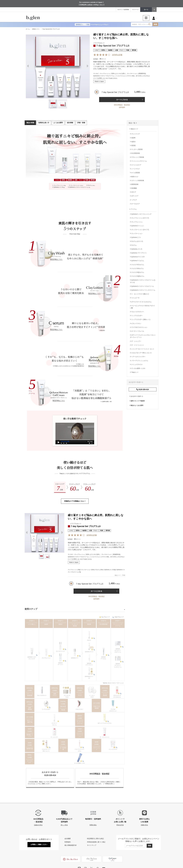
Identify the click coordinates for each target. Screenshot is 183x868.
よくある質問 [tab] (58, 123)
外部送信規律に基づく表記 (96, 842)
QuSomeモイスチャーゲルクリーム (118, 650)
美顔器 (63, 710)
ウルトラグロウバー (42, 695)
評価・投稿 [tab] (81, 123)
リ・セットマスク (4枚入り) (139, 294)
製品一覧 (133, 123)
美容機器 (133, 188)
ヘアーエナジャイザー (138, 357)
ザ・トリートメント (105, 737)
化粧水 (60, 624)
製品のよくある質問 (136, 405)
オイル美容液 (105, 695)
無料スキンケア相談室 (137, 401)
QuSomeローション (60, 664)
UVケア (133, 192)
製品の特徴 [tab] (30, 123)
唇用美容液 (30, 709)
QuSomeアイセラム (103, 658)
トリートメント (80, 736)
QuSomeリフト (75, 658)
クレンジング (135, 134)
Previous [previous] (28, 67)
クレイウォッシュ (46, 658)
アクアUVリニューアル (91, 25)
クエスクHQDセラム (137, 276)
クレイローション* (61, 651)
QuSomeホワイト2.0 (89, 677)
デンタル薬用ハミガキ (80, 763)
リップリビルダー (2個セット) (140, 319)
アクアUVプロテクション (113, 710)
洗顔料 (46, 624)
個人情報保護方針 (71, 845)
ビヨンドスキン (79, 709)
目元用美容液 (103, 624)
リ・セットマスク (92, 696)
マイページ (135, 9)
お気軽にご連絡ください (39, 844)
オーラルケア (30, 762)
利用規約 (68, 842)
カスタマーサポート (136, 396)
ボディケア (134, 196)
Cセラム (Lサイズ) (136, 241)
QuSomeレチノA (89, 652)
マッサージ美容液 (75, 625)
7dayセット (134, 372)
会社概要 (68, 839)
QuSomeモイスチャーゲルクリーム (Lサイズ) (143, 281)
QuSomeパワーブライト (89, 664)
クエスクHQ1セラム (137, 272)
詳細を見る (144, 825)
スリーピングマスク (67, 696)
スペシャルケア (136, 165)
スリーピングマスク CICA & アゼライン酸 (142, 307)
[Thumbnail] (53, 104)
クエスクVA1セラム (137, 268)
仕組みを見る (38, 825)
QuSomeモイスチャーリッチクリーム (118, 665)
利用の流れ (93, 825)
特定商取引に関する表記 (95, 839)
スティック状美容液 (30, 695)
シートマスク (80, 695)
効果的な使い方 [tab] (44, 123)
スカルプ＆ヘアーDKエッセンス (46, 750)
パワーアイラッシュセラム (79, 750)
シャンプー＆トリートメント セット (142, 349)
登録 (149, 846)
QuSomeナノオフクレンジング (32, 658)
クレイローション (136, 233)
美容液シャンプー (30, 736)
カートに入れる (122, 100)
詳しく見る (64, 825)
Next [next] (87, 67)
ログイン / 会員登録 (123, 9)
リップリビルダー (46, 709)
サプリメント (97, 749)
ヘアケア (133, 200)
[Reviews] (102, 55)
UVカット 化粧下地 (30, 721)
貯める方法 (120, 825)
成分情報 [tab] (70, 123)
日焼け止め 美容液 (97, 707)
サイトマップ (92, 845)
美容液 (89, 624)
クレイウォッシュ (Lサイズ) (139, 218)
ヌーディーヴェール (54, 724)
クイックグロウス (113, 749)
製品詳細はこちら (56, 259)
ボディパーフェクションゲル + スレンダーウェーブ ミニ (143, 336)
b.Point (96, 59)
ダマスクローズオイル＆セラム (117, 696)
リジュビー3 (135, 298)
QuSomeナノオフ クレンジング (141, 214)
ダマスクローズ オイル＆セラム (141, 302)
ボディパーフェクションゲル (105, 723)
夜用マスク (55, 695)
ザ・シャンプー (54, 737)
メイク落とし (32, 624)
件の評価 (117, 55)
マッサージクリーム (80, 722)
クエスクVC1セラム (137, 265)
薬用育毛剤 (30, 749)
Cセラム (89, 640)
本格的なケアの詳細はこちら (75, 501)
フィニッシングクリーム (118, 625)
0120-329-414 (143, 389)
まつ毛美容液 (63, 749)
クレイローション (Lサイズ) (139, 230)
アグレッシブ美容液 (137, 157)
